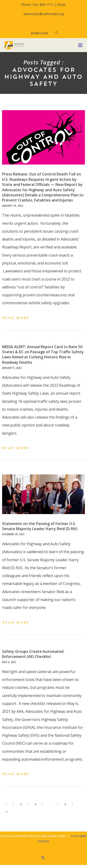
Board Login (39, 33)
